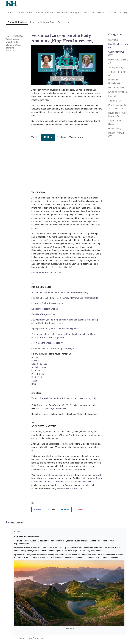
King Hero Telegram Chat (43, 314)
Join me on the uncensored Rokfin (47, 343)
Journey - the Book (117, 74)
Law (112, 96)
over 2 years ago (36, 638)
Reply (22, 638)
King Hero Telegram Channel (45, 309)
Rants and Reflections (116, 81)
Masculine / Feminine (118, 61)
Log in (67, 22)
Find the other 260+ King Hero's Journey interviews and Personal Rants (65, 298)
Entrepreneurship (118, 92)
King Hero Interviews (118, 46)
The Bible (115, 101)
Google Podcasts (39, 364)
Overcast (36, 371)
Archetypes (116, 68)
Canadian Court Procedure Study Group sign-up (54, 348)
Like (33, 503)
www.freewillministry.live (70, 488)
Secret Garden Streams (115, 122)
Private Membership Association (118, 107)
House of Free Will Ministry (117, 115)
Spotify (35, 381)
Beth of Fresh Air (116, 135)
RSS (34, 384)
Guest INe (115, 128)
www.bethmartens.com (52, 475)
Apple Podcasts (39, 367)
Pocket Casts (38, 374)
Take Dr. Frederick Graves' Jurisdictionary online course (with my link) (64, 398)
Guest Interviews (116, 54)
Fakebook (61, 137)
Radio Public (37, 377)
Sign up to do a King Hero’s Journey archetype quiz (55, 329)
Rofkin (48, 137)
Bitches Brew (116, 87)
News (113, 40)
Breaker (35, 361)
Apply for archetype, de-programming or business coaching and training (65, 320)
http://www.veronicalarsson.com (46, 273)
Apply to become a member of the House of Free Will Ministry (60, 292)
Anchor (35, 357)
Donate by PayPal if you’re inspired (48, 303)
